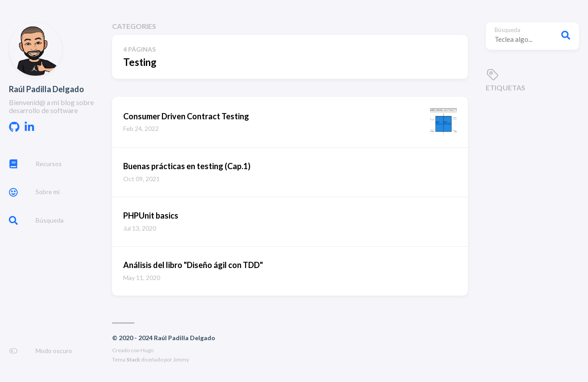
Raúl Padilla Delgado (46, 89)
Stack (133, 360)
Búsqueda (507, 30)
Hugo (147, 350)
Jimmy (181, 360)
